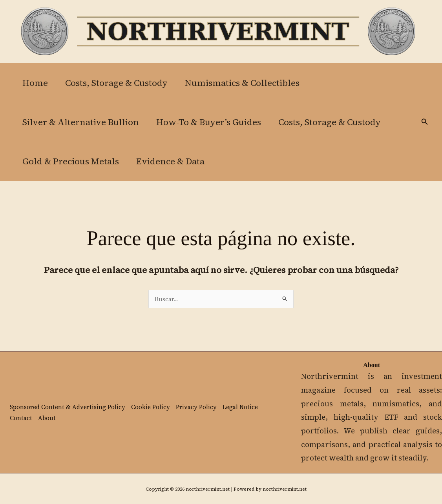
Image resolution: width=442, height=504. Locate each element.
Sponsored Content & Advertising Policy (68, 407)
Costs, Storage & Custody (116, 83)
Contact (21, 418)
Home (35, 83)
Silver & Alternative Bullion (81, 122)
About (47, 418)
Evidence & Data (170, 161)
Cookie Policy (151, 407)
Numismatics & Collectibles (242, 83)
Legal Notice (240, 407)
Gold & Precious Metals (71, 161)
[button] (425, 122)
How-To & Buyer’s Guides (209, 122)
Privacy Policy (196, 407)
